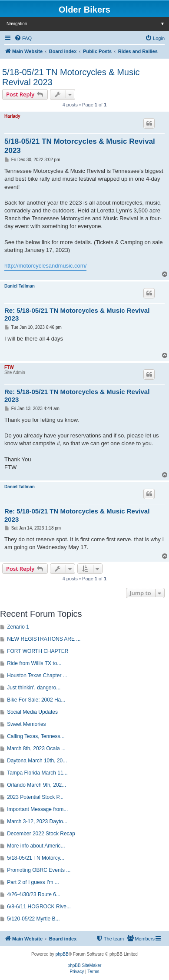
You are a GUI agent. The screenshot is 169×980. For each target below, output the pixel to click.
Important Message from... (37, 809)
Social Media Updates (32, 712)
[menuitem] (23, 38)
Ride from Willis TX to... (34, 663)
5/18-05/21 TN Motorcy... (36, 858)
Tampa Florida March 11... (37, 773)
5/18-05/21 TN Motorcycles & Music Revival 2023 (71, 77)
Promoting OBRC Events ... (39, 870)
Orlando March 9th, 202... (36, 785)
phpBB (62, 954)
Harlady (12, 116)
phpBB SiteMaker (85, 965)
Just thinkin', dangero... (34, 688)
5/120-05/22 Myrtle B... (33, 919)
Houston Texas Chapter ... (37, 675)
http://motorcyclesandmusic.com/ (45, 266)
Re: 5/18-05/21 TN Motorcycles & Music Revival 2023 (77, 315)
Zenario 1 (18, 627)
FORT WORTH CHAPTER (38, 651)
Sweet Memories (26, 724)
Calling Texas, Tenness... (36, 736)
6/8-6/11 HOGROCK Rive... (39, 907)
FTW (9, 367)
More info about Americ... (36, 846)
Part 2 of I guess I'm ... (33, 882)
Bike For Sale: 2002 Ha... (36, 700)
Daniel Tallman (20, 286)
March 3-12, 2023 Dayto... (37, 821)
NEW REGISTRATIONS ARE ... (44, 639)
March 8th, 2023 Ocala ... (36, 748)
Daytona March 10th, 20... (37, 761)
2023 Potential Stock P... (35, 797)
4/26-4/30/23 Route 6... (34, 894)
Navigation (88, 24)
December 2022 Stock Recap (41, 834)
